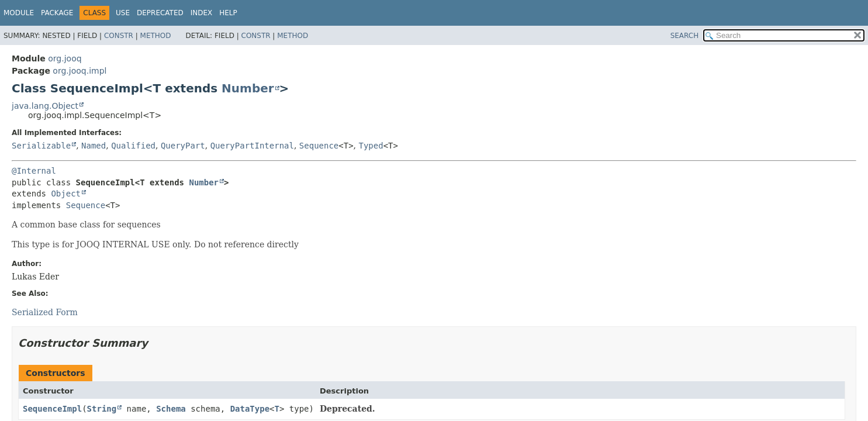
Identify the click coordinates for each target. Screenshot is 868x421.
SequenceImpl (52, 409)
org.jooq (65, 58)
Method (156, 36)
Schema (171, 409)
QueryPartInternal (252, 146)
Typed (371, 146)
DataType (250, 409)
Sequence (319, 146)
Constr (119, 36)
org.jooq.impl (79, 71)
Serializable (41, 146)
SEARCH (685, 36)
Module (19, 13)
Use (123, 13)
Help (228, 13)
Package (57, 13)
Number (248, 88)
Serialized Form (45, 312)
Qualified (133, 146)
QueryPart (183, 146)
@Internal (34, 171)
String (102, 409)
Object (66, 194)
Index (202, 13)
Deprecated (160, 13)
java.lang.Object (45, 106)
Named (94, 146)
